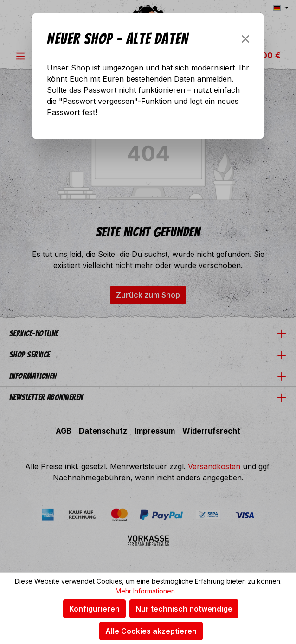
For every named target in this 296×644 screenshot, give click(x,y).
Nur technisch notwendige (184, 609)
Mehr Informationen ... (148, 591)
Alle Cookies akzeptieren (151, 631)
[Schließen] (245, 39)
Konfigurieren (94, 609)
